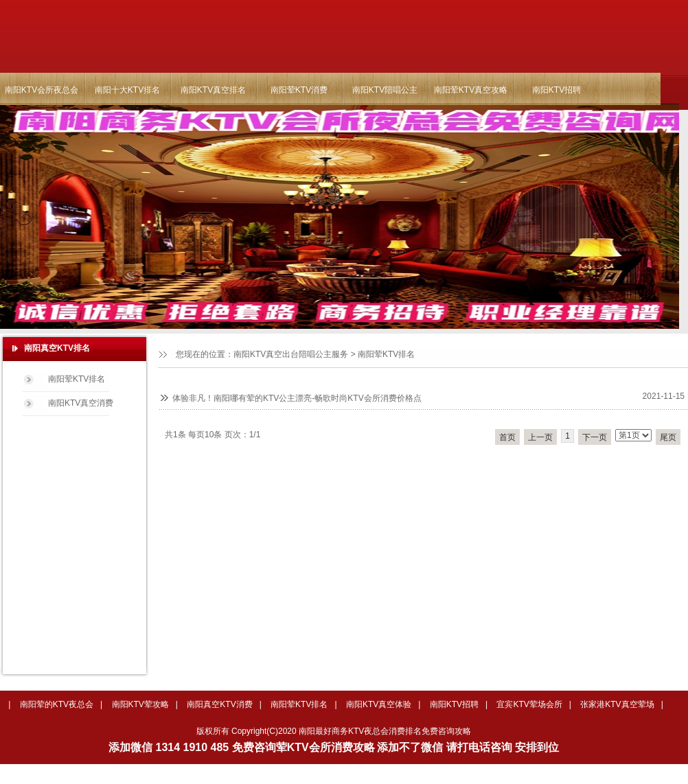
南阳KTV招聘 (557, 90)
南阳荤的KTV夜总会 (57, 704)
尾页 (668, 437)
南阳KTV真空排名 (213, 90)
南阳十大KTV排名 (127, 90)
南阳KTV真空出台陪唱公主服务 (291, 354)
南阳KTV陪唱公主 (385, 90)
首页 (507, 437)
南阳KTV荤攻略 (140, 704)
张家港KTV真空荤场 (617, 704)
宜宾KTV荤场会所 (529, 704)
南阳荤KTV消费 (299, 90)
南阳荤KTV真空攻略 (471, 90)
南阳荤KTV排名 (386, 354)
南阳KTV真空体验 (379, 704)
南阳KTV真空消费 (81, 403)
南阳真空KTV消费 (219, 704)
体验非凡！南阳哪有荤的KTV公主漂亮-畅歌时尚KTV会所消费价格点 (297, 398)
